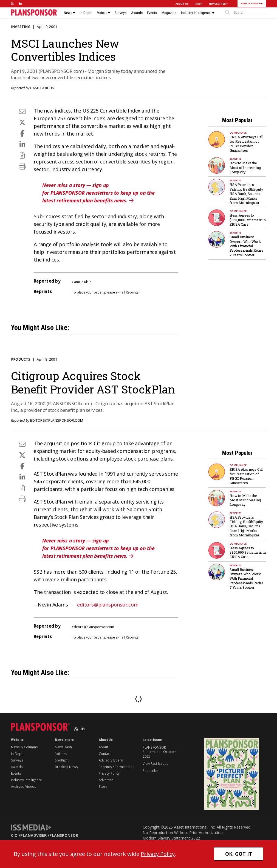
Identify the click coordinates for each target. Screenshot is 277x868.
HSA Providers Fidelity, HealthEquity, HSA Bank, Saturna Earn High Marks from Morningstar (246, 194)
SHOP (199, 4)
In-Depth (86, 13)
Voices (104, 13)
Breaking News (66, 767)
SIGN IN (246, 3)
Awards (137, 13)
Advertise (106, 780)
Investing (21, 27)
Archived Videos (24, 786)
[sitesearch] (250, 13)
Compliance (238, 133)
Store (103, 786)
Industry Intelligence (198, 13)
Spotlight (62, 760)
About (103, 747)
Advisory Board (111, 760)
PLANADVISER (33, 835)
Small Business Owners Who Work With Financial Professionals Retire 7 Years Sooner (246, 246)
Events (152, 13)
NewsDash (63, 747)
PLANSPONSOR (64, 835)
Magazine (169, 13)
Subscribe (150, 771)
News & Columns (24, 747)
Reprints (132, 292)
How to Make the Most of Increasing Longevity (245, 167)
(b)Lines (61, 754)
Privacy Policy (109, 773)
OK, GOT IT (239, 854)
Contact (105, 754)
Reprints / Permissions (117, 767)
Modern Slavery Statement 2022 (171, 838)
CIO (14, 835)
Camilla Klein (42, 88)
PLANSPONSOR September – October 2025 (159, 752)
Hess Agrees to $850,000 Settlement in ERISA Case (248, 220)
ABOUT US (182, 4)
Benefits (236, 159)
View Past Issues (155, 763)
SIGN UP (258, 3)
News (70, 13)
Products (21, 359)
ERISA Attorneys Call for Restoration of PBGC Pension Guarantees (246, 144)
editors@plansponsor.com (57, 420)
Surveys (121, 13)
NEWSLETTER (218, 4)
